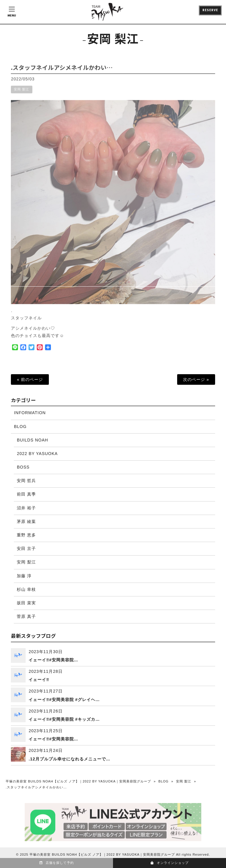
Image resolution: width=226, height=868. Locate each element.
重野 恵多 (26, 535)
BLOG (20, 427)
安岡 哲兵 (26, 481)
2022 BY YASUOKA (37, 454)
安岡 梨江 (21, 93)
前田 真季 (26, 494)
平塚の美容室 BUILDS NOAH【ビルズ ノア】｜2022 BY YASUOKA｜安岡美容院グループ (78, 781)
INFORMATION (30, 413)
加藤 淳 (24, 576)
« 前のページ (30, 379)
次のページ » (196, 379)
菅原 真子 (26, 616)
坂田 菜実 (26, 603)
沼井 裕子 (26, 508)
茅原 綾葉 (26, 521)
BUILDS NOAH (32, 440)
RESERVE (210, 10)
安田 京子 (26, 548)
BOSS (23, 467)
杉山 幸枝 (26, 589)
